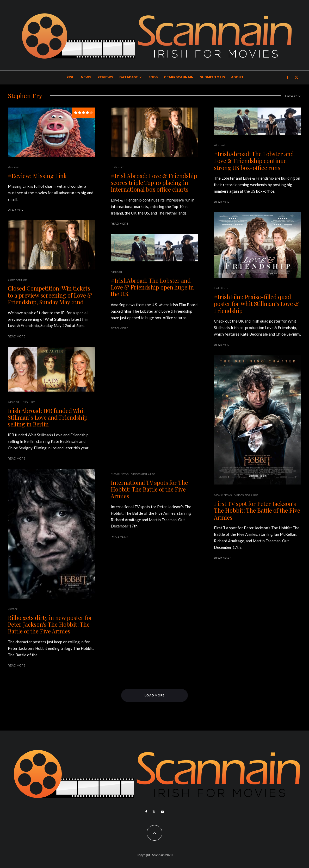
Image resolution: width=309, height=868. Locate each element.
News (86, 77)
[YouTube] (162, 812)
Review (13, 167)
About (237, 77)
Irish (70, 77)
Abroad (13, 402)
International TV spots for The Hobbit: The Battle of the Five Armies (149, 489)
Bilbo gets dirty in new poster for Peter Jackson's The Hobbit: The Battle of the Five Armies (50, 624)
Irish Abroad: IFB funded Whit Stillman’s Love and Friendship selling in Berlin (48, 417)
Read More (17, 210)
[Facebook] (288, 77)
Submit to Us (212, 77)
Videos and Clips (143, 474)
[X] (296, 77)
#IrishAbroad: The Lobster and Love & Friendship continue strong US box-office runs (254, 161)
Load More (155, 695)
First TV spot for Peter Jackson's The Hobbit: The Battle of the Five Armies (257, 510)
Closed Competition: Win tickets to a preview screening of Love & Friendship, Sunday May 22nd (50, 295)
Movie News (120, 474)
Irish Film (29, 402)
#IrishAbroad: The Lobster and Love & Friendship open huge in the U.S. (152, 287)
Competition (17, 280)
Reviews (105, 77)
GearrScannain (179, 77)
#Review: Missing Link (37, 176)
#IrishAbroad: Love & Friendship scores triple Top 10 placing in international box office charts (154, 183)
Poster (13, 609)
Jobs (153, 77)
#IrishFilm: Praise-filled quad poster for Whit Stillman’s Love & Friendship (257, 304)
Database (129, 77)
